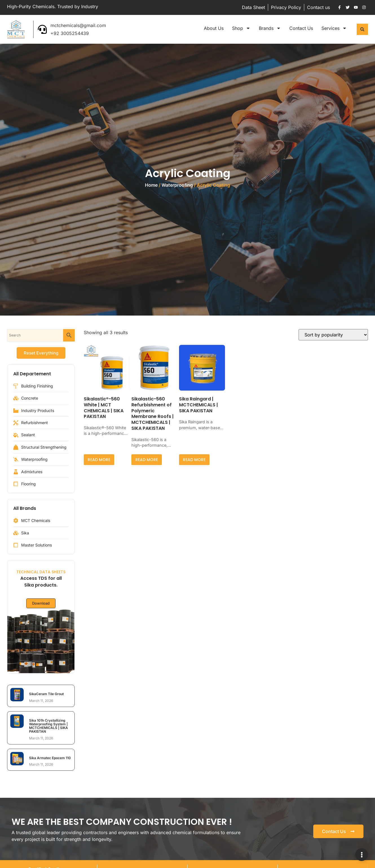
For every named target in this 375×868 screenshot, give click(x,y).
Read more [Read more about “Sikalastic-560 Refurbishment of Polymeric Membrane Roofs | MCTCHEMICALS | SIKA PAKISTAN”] (147, 460)
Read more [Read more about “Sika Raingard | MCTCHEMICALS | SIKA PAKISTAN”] (194, 460)
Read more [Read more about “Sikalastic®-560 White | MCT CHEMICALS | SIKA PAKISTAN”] (99, 460)
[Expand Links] (362, 855)
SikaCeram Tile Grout (46, 694)
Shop (241, 28)
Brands (270, 28)
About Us (214, 28)
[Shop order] (333, 335)
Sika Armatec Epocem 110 (50, 758)
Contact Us (301, 28)
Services (334, 28)
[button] (362, 29)
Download (41, 603)
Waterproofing (177, 185)
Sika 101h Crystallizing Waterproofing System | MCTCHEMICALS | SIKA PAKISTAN (48, 726)
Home (151, 185)
